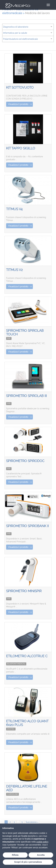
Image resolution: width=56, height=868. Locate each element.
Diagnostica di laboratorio (16, 27)
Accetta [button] (41, 855)
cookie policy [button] (42, 842)
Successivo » (32, 822)
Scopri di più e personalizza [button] (28, 862)
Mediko (16, 6)
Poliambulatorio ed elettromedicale (20, 39)
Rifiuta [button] (15, 855)
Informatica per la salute (15, 33)
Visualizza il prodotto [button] (20, 104)
